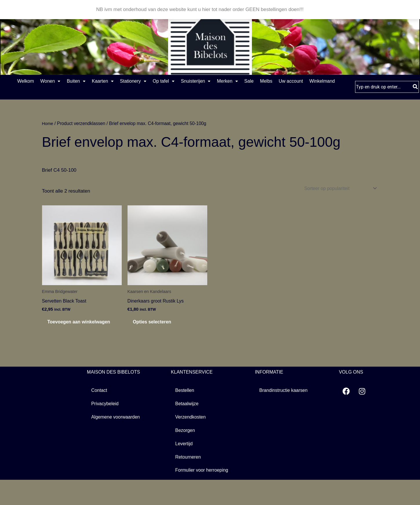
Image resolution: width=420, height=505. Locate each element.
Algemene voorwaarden (117, 441)
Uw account (157, 95)
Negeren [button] (314, 9)
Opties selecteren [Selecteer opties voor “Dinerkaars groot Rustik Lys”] (160, 338)
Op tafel (198, 81)
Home (48, 137)
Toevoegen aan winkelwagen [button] (71, 341)
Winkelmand (195, 95)
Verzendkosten (192, 441)
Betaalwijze (188, 428)
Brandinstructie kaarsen (285, 414)
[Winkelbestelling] (337, 202)
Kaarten (124, 81)
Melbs (329, 81)
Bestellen (186, 414)
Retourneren (189, 482)
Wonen (57, 81)
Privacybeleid (106, 428)
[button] (57, 82)
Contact (100, 414)
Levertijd (185, 469)
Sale (305, 81)
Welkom (26, 81)
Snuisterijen (238, 81)
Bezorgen (186, 455)
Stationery (161, 81)
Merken (276, 81)
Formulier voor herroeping (204, 496)
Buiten (90, 81)
